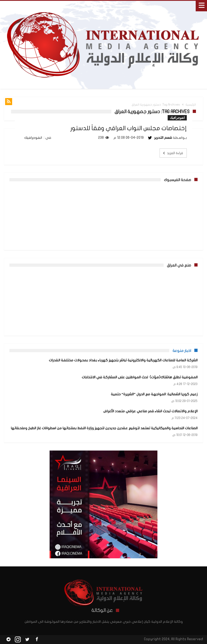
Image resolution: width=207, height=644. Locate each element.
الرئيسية (191, 105)
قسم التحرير (163, 138)
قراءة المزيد (172, 153)
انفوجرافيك (177, 118)
